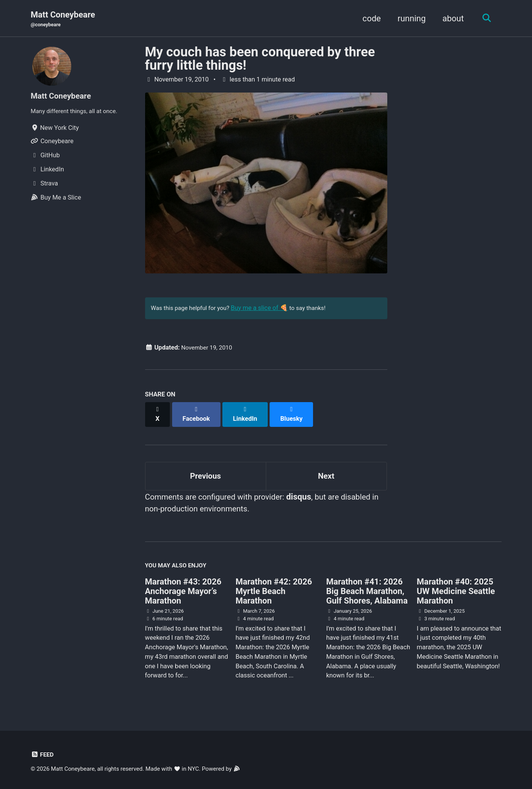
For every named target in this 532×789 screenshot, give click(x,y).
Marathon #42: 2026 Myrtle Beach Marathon (274, 590)
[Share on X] (158, 413)
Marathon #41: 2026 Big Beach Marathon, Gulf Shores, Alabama (367, 590)
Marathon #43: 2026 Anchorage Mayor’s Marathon (183, 590)
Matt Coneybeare (63, 19)
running (409, 18)
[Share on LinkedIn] (247, 413)
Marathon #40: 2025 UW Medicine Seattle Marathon (456, 590)
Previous (205, 471)
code (369, 18)
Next (326, 471)
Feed (43, 754)
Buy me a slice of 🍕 (265, 310)
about (451, 18)
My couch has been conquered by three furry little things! (260, 59)
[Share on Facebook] (198, 413)
